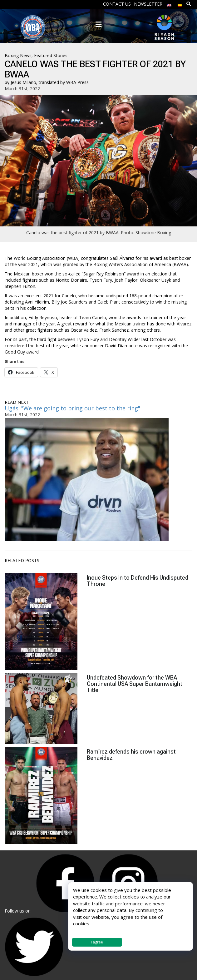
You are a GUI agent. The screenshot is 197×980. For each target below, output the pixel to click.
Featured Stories (51, 55)
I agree (97, 942)
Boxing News (18, 55)
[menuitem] (169, 4)
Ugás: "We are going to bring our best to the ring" (72, 408)
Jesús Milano (23, 82)
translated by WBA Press (64, 82)
